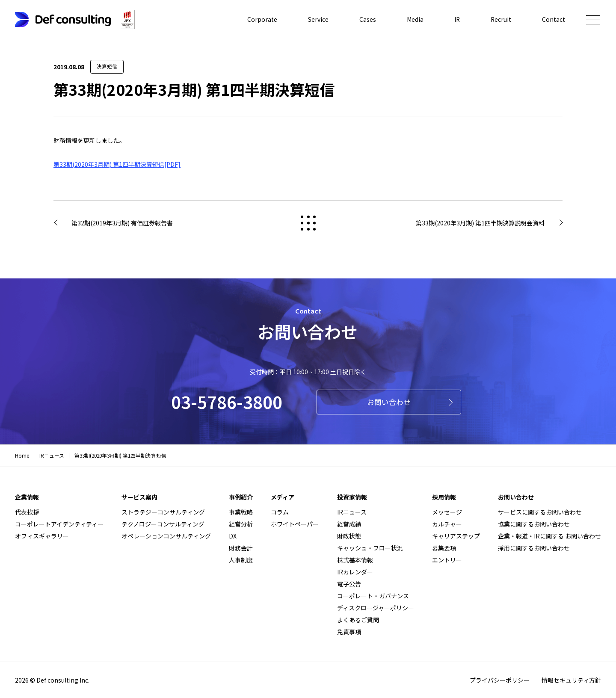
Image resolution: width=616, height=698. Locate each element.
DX (233, 536)
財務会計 (241, 548)
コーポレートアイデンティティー (59, 524)
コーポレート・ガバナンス (373, 596)
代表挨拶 (27, 512)
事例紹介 (241, 497)
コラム (280, 512)
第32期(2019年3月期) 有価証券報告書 (122, 223)
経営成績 (349, 524)
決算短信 (107, 66)
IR (456, 20)
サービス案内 (139, 497)
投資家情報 (352, 497)
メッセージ (447, 512)
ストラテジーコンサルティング (163, 512)
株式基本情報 (355, 560)
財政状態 (349, 536)
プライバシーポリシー (500, 680)
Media (414, 20)
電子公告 (349, 584)
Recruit (501, 20)
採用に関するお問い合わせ (534, 548)
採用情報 (444, 497)
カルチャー (447, 524)
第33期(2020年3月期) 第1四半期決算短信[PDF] (117, 164)
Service (317, 20)
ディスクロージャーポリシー (376, 608)
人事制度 (241, 560)
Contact (554, 20)
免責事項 (349, 632)
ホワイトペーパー (295, 524)
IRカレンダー (355, 572)
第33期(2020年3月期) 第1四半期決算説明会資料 (480, 223)
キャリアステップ (456, 536)
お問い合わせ (389, 402)
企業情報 (27, 497)
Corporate (261, 20)
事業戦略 (241, 512)
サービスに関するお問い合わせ (540, 512)
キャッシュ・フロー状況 (370, 548)
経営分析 (241, 524)
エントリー (447, 560)
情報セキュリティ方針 (571, 680)
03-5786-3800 (227, 402)
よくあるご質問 (358, 620)
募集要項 (444, 548)
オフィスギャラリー (42, 536)
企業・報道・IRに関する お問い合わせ (549, 536)
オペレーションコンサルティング (166, 536)
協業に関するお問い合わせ (534, 524)
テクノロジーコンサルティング (163, 524)
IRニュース (352, 512)
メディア (283, 497)
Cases (367, 20)
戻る (308, 223)
